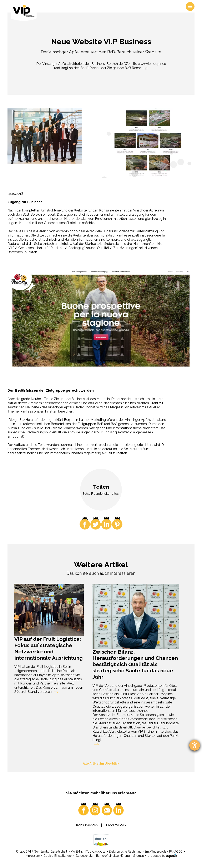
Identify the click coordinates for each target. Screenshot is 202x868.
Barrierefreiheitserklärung (113, 856)
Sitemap (139, 856)
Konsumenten (87, 825)
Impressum (32, 856)
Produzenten (116, 825)
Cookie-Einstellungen (58, 856)
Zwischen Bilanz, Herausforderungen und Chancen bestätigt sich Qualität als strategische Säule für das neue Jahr (135, 664)
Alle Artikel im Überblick (101, 764)
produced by (162, 855)
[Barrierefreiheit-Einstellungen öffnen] (195, 745)
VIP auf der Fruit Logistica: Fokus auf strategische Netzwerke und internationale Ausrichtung (49, 648)
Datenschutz (84, 856)
